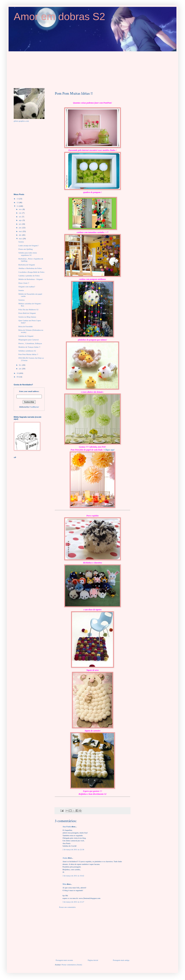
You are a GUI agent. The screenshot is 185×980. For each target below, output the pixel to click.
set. (20, 217)
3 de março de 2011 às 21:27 (73, 902)
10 (18, 373)
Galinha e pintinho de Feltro (29, 276)
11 (18, 206)
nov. (21, 209)
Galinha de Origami (26, 336)
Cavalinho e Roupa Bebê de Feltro (31, 272)
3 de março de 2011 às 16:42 (73, 876)
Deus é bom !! (24, 283)
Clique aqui (109, 450)
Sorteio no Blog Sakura (27, 317)
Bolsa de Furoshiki (25, 326)
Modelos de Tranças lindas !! (29, 347)
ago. (21, 220)
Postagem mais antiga (121, 960)
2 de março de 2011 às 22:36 (73, 849)
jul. (20, 224)
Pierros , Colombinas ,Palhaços (30, 343)
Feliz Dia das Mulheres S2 (28, 310)
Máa (64, 884)
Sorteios (21, 300)
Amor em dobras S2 (59, 17)
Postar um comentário (67, 907)
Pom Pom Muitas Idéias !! (28, 354)
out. (21, 213)
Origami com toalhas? (27, 287)
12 (18, 202)
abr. (20, 235)
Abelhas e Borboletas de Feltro (30, 268)
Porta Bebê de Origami (27, 313)
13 (18, 199)
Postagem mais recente (64, 960)
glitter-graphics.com (21, 121)
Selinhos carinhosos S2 (27, 351)
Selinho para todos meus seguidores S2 (28, 254)
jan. (20, 369)
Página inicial (93, 960)
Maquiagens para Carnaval (28, 340)
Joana (65, 858)
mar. (21, 238)
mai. (21, 231)
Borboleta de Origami (27, 265)
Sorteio (21, 242)
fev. (20, 365)
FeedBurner (34, 407)
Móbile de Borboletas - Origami (30, 279)
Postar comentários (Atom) (72, 965)
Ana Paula (67, 827)
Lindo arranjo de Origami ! (29, 246)
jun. (21, 228)
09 (18, 377)
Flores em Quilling (25, 249)
